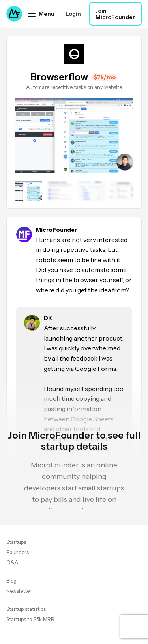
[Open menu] (41, 14)
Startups (16, 542)
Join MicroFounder (115, 14)
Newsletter (19, 591)
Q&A (12, 562)
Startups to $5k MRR (30, 619)
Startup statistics (26, 609)
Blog (11, 581)
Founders (18, 552)
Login (73, 14)
